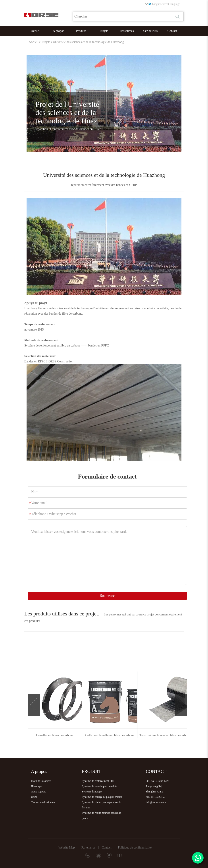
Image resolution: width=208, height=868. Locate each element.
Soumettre (107, 596)
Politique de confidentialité (135, 848)
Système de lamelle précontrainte (100, 786)
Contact (172, 31)
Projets (104, 31)
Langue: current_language (163, 4)
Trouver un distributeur (43, 802)
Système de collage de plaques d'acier (102, 797)
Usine (34, 797)
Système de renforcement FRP (98, 781)
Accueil (36, 31)
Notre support (38, 792)
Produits (81, 31)
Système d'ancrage (92, 792)
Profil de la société (41, 781)
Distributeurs (149, 31)
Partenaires (88, 848)
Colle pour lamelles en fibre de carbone (159, 735)
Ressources (127, 31)
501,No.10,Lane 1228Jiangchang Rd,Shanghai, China (157, 786)
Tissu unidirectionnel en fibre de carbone (49, 735)
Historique (37, 786)
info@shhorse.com (156, 802)
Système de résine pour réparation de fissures (102, 805)
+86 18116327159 (155, 797)
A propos (59, 31)
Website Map (67, 848)
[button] (34, 705)
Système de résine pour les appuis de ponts (101, 815)
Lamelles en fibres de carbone (104, 735)
